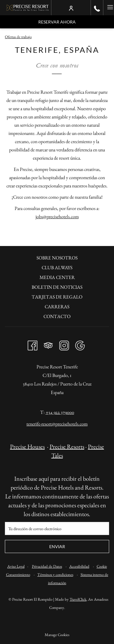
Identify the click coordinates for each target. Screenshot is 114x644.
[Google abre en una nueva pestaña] (80, 344)
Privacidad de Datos (47, 566)
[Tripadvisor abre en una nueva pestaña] (48, 344)
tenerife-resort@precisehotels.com (57, 424)
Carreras (57, 307)
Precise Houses (27, 447)
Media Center (57, 277)
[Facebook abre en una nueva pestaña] (33, 344)
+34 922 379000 (60, 412)
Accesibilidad (79, 566)
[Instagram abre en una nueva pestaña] (64, 344)
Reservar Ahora (57, 22)
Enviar (57, 546)
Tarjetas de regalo (57, 297)
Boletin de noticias (57, 287)
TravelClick (78, 599)
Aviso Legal (16, 566)
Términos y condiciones (55, 575)
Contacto (57, 316)
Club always (57, 268)
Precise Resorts (67, 447)
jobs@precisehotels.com (57, 217)
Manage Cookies (57, 635)
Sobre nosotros (57, 258)
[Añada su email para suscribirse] (57, 528)
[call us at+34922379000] (97, 8)
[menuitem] (57, 259)
